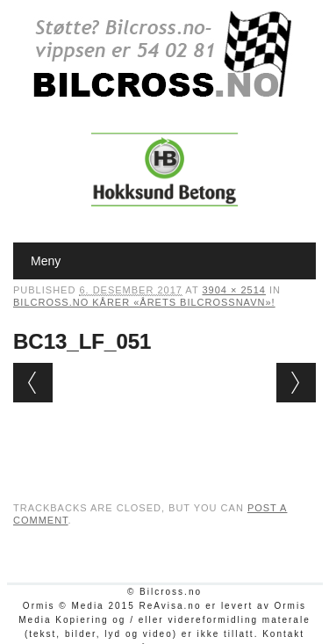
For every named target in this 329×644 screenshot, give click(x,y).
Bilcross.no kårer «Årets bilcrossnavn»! (144, 302)
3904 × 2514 (233, 290)
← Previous (33, 383)
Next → (296, 383)
